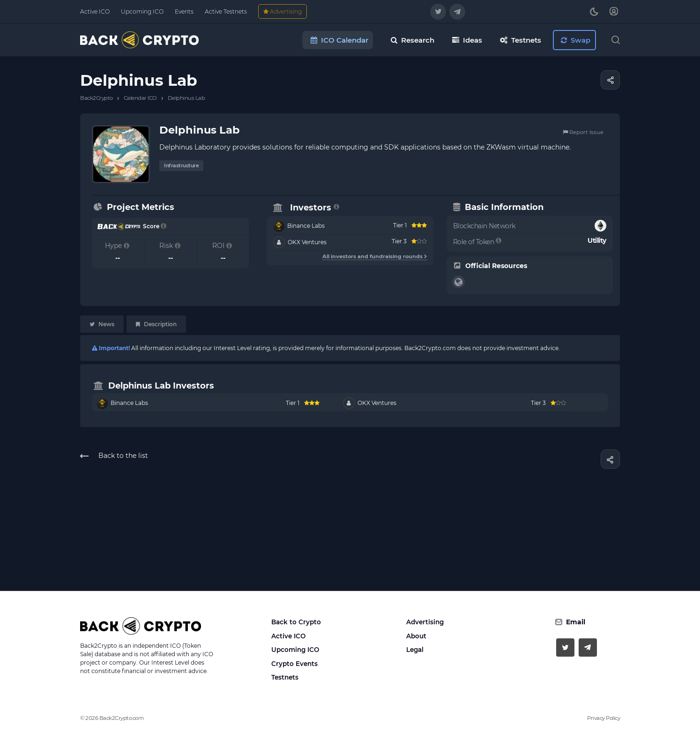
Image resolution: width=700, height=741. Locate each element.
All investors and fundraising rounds (375, 256)
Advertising (425, 622)
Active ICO (288, 636)
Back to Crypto (296, 622)
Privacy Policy (603, 718)
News (102, 324)
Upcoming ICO (295, 650)
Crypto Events (294, 664)
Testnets (285, 677)
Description (156, 324)
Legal (415, 650)
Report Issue (583, 132)
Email (576, 622)
